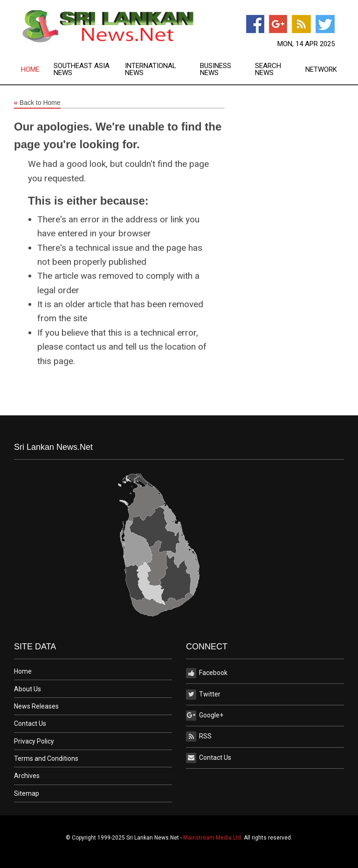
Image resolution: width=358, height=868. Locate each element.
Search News (268, 69)
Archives (27, 776)
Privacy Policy (34, 741)
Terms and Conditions (46, 758)
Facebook (207, 673)
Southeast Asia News (82, 69)
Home (30, 70)
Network (321, 70)
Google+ (205, 716)
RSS (199, 737)
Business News (216, 69)
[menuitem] (37, 69)
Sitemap (27, 793)
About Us (28, 689)
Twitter (203, 695)
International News (151, 69)
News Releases (36, 706)
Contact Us (30, 723)
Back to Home (37, 103)
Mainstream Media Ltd (212, 838)
